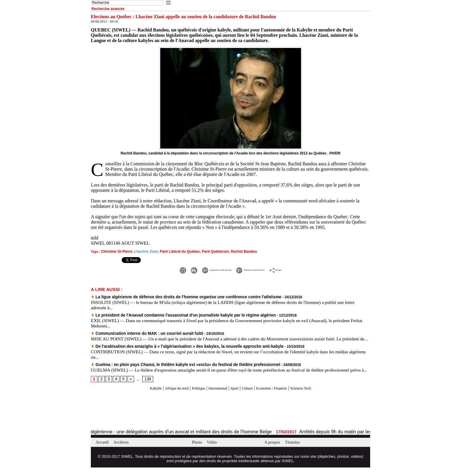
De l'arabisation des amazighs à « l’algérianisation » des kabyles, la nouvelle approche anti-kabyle (175, 349)
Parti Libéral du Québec (173, 251)
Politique (191, 396)
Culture (250, 396)
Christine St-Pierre (115, 251)
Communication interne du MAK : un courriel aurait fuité (140, 332)
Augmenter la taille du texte (197, 269)
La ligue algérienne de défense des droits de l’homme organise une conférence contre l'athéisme (174, 296)
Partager (306, 269)
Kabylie (138, 396)
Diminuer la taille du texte (261, 269)
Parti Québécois (205, 251)
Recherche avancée (108, 9)
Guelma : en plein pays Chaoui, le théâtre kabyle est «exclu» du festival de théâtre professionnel (174, 367)
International (215, 396)
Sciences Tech (317, 396)
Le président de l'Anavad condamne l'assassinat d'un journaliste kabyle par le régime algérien (172, 314)
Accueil (103, 451)
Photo (198, 451)
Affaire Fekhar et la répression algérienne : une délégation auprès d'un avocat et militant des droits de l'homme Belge (121, 440)
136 (146, 387)
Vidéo (214, 451)
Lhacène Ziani (142, 251)
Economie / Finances (280, 396)
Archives (123, 451)
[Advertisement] (160, 418)
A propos (274, 451)
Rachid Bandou (231, 251)
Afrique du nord (164, 396)
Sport (235, 396)
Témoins (295, 451)
